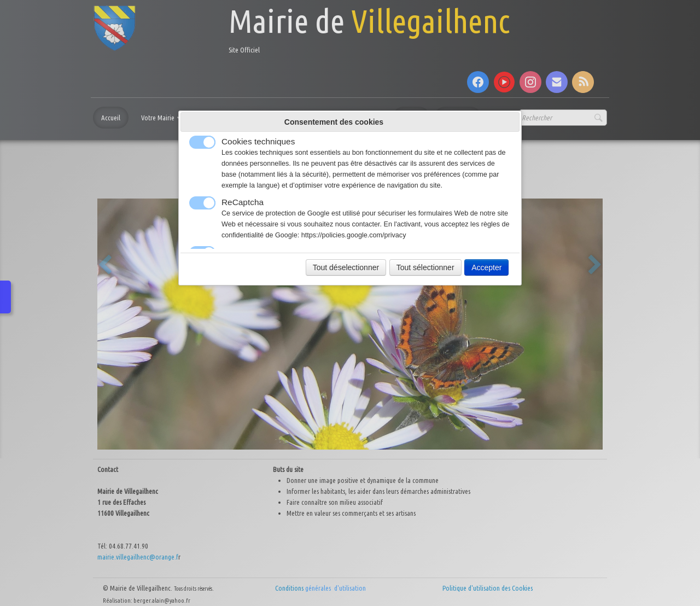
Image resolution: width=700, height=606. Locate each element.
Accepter (486, 267)
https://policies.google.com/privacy (354, 235)
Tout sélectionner (425, 267)
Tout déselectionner (346, 267)
